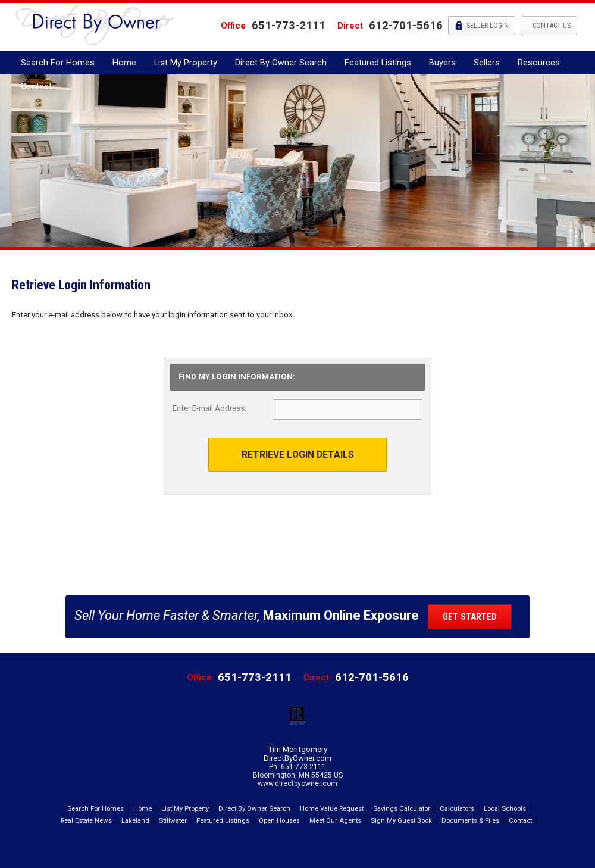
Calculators (457, 808)
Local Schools (505, 808)
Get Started (470, 617)
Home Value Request (332, 808)
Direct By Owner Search (281, 63)
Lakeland (135, 820)
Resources (539, 63)
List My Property (186, 63)
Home (124, 63)
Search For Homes (58, 63)
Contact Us (551, 26)
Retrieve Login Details (298, 455)
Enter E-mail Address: (209, 408)
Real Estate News (86, 820)
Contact (36, 86)
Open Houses (279, 820)
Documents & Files (470, 820)
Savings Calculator (402, 808)
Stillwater (173, 820)
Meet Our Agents (335, 820)
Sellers (487, 63)
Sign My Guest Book (401, 820)
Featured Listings (378, 63)
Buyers (442, 63)
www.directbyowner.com (297, 783)
